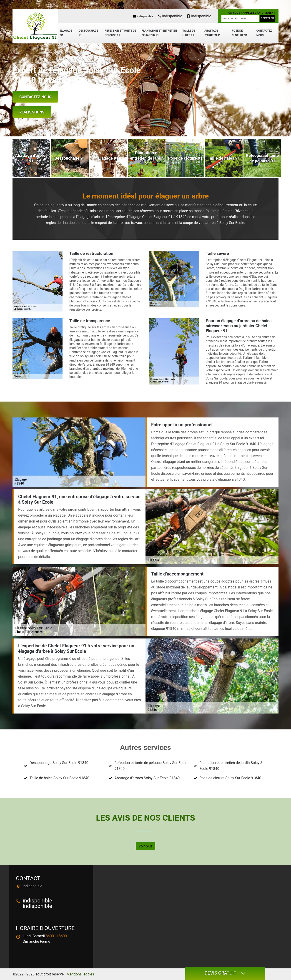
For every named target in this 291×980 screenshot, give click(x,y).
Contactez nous (264, 33)
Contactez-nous (35, 97)
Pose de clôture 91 (240, 33)
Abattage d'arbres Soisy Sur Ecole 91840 (147, 778)
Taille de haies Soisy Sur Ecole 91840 (59, 778)
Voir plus (145, 846)
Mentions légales (80, 974)
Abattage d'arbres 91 (212, 33)
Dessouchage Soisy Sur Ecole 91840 (59, 763)
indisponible (143, 16)
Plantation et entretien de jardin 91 (159, 33)
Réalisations (32, 112)
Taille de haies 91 (189, 33)
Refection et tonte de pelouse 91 (120, 33)
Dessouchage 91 (88, 33)
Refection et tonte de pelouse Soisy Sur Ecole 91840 (151, 766)
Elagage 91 (66, 33)
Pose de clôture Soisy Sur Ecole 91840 (230, 778)
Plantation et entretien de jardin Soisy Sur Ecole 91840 (233, 766)
